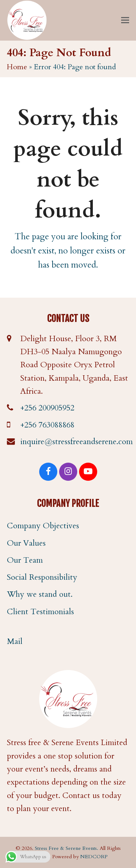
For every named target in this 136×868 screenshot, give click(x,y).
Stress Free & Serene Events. (67, 848)
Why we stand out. (40, 594)
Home (17, 67)
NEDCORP (94, 857)
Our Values (26, 543)
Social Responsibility (42, 577)
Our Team (25, 560)
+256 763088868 (47, 425)
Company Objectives (43, 526)
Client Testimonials (40, 612)
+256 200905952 (47, 408)
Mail (15, 641)
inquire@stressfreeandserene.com (77, 442)
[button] (125, 20)
